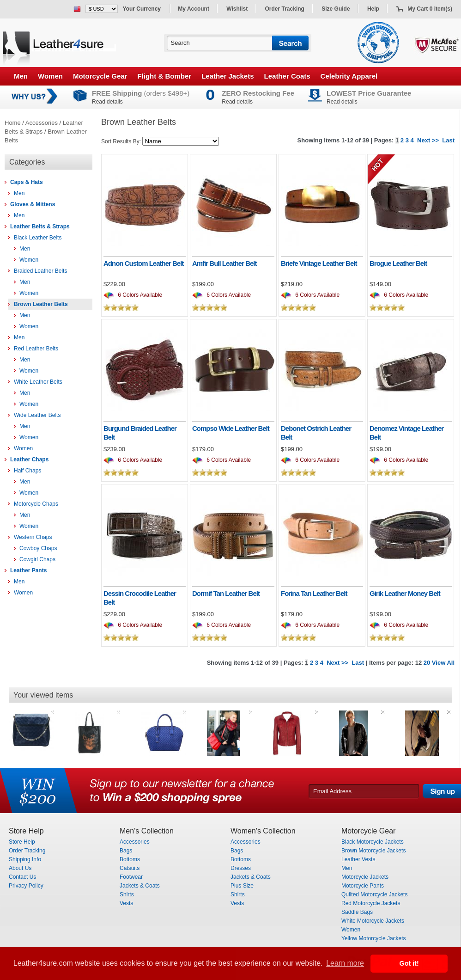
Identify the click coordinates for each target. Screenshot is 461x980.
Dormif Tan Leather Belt (226, 593)
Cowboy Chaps (38, 548)
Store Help (22, 842)
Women (50, 76)
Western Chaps (33, 537)
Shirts (127, 894)
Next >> (428, 140)
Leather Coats (287, 76)
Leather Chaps (29, 459)
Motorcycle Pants (363, 886)
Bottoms (130, 859)
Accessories (42, 123)
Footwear (131, 877)
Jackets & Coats (140, 886)
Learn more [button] (345, 963)
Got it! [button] (409, 963)
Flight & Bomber (164, 76)
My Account (194, 9)
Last (448, 140)
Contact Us (22, 877)
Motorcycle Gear (100, 76)
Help (373, 9)
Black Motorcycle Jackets (373, 842)
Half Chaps (27, 471)
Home (13, 123)
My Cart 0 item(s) (430, 9)
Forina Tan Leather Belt (314, 593)
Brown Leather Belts (41, 304)
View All (443, 663)
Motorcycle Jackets (365, 877)
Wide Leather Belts (37, 415)
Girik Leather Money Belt (405, 593)
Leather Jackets (227, 76)
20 (427, 663)
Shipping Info (25, 859)
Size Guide (336, 9)
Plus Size (242, 886)
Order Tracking (285, 9)
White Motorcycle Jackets (373, 921)
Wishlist (237, 9)
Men (21, 76)
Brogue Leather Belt (398, 263)
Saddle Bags (357, 912)
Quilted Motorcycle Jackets (374, 894)
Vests (126, 903)
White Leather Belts (38, 382)
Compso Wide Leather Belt (231, 428)
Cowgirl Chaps (37, 559)
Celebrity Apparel (349, 76)
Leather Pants (28, 570)
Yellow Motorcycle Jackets (374, 938)
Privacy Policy (26, 886)
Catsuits (130, 868)
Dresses (241, 868)
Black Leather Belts (38, 238)
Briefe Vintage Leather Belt (319, 263)
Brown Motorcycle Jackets (373, 851)
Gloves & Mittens (33, 204)
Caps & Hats (27, 182)
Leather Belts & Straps (40, 227)
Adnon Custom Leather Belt (143, 263)
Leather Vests (358, 859)
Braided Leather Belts (40, 271)
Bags (126, 851)
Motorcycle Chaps (36, 504)
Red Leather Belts (36, 349)
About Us (20, 868)
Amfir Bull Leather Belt (224, 263)
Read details (107, 102)
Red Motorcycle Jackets (371, 903)
